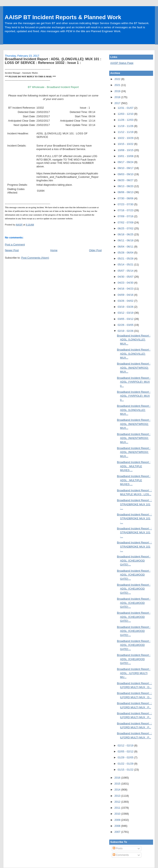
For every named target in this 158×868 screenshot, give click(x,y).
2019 (118, 91)
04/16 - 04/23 (126, 289)
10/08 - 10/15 (126, 150)
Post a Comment (15, 245)
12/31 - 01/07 (126, 108)
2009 (118, 820)
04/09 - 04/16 (126, 295)
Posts (118, 848)
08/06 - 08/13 (126, 192)
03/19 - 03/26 (126, 307)
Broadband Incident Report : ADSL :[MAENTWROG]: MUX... (134, 368)
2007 (118, 832)
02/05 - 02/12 (126, 751)
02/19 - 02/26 (126, 331)
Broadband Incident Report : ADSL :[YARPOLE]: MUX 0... (134, 382)
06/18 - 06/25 (126, 234)
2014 (118, 790)
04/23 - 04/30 (126, 283)
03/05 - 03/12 (126, 319)
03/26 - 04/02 (126, 301)
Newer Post (12, 250)
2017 (118, 103)
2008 (118, 826)
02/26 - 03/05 (126, 325)
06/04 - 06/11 (126, 247)
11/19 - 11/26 (126, 126)
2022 (118, 79)
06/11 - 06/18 (126, 240)
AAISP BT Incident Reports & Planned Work (63, 17)
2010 (118, 814)
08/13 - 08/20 (126, 186)
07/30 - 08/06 (126, 198)
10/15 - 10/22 (126, 144)
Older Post (95, 250)
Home (54, 250)
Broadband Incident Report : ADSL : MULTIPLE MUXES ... (134, 466)
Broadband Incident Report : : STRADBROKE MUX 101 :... (135, 504)
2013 (118, 796)
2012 (118, 802)
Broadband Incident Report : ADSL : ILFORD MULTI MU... (134, 673)
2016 (118, 778)
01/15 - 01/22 (126, 770)
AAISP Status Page (122, 63)
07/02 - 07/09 (126, 222)
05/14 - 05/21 (126, 265)
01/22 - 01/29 (126, 764)
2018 (118, 97)
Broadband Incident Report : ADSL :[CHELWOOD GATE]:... (134, 561)
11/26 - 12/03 (126, 120)
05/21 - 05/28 (126, 259)
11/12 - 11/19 (126, 132)
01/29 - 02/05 (126, 757)
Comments (121, 855)
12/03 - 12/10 (126, 114)
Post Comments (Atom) (35, 258)
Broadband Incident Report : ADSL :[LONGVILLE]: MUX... (134, 340)
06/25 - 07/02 (126, 228)
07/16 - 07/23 (126, 210)
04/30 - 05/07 (126, 277)
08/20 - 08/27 (126, 180)
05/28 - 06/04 (126, 253)
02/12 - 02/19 (126, 745)
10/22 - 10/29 (126, 138)
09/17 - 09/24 (126, 162)
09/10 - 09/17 (126, 168)
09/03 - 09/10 (126, 174)
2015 (118, 784)
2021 (118, 85)
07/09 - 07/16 (126, 216)
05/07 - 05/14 (126, 271)
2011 (118, 808)
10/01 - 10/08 (126, 156)
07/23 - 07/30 (126, 204)
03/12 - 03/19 (126, 313)
